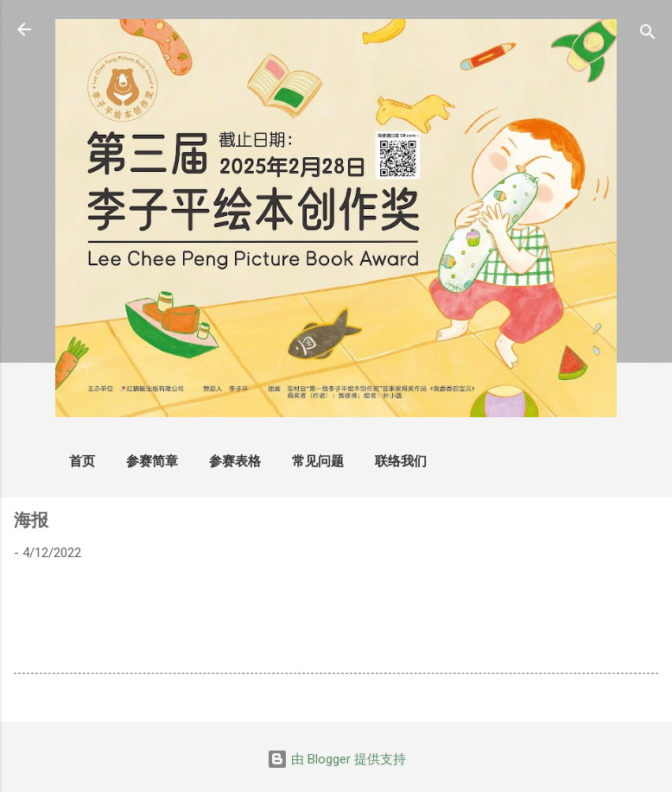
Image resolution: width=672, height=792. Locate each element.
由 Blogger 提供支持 (336, 759)
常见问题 (318, 461)
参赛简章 (152, 461)
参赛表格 (235, 461)
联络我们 (401, 461)
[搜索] (648, 35)
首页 (82, 461)
